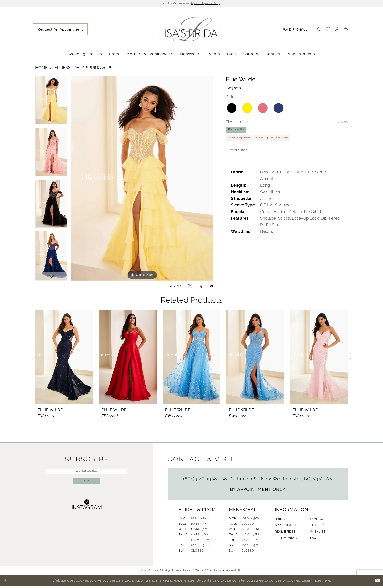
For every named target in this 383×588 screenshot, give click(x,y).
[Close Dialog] (7, 583)
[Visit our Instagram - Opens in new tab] (87, 520)
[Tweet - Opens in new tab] (190, 288)
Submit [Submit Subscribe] (87, 494)
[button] (337, 32)
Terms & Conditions (208, 573)
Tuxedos (318, 527)
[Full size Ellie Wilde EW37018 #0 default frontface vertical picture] (142, 181)
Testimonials (286, 540)
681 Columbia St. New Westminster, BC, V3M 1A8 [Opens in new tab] (277, 481)
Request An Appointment (251, 152)
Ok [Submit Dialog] (375, 583)
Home (41, 70)
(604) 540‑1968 (201, 481)
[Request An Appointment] (60, 32)
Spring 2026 (99, 70)
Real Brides (285, 534)
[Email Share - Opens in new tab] (212, 288)
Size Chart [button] (338, 124)
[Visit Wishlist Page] (328, 32)
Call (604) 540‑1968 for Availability (259, 167)
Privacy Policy (181, 573)
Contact (318, 521)
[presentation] (64, 359)
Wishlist (318, 534)
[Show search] (319, 32)
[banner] (191, 31)
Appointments (287, 527)
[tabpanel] (51, 104)
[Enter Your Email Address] (87, 476)
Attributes (239, 182)
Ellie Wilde (67, 70)
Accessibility (234, 573)
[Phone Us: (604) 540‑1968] (296, 32)
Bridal (281, 521)
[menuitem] (60, 32)
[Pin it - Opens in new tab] (201, 288)
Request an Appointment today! (218, 5)
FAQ (313, 540)
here (326, 583)
